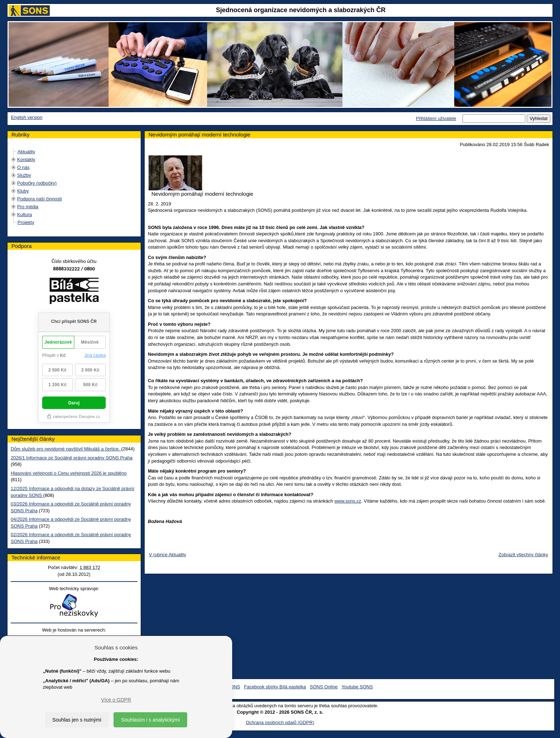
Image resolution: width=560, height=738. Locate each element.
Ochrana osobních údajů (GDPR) (280, 722)
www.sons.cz (348, 501)
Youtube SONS (357, 687)
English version (27, 117)
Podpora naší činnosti (39, 199)
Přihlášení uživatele (436, 118)
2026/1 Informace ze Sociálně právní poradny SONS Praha (72, 458)
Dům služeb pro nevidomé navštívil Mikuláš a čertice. (66, 449)
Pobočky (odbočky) (37, 183)
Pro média (28, 207)
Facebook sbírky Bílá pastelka (275, 687)
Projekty (26, 222)
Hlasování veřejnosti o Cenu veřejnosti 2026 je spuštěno (69, 473)
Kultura (24, 215)
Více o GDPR (116, 700)
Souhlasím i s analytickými (150, 720)
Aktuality (26, 152)
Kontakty (26, 159)
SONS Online (324, 687)
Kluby (23, 191)
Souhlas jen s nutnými (77, 720)
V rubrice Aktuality (167, 555)
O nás (23, 167)
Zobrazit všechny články (523, 555)
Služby (24, 175)
